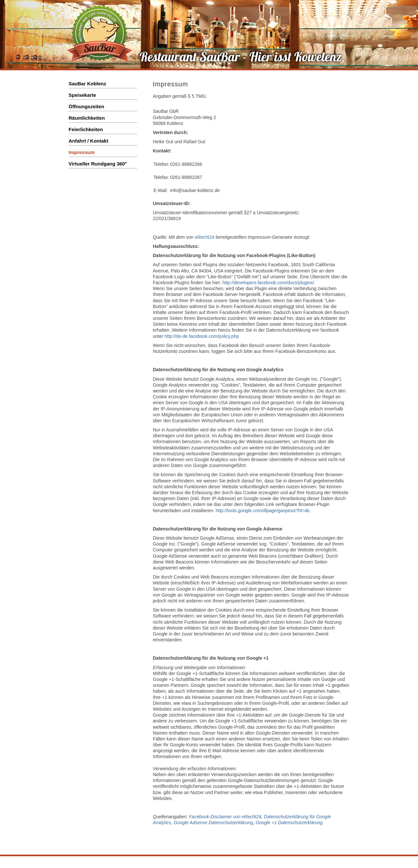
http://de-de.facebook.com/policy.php (202, 336)
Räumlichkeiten (87, 118)
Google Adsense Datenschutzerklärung (213, 823)
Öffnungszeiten (86, 106)
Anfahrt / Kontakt (88, 141)
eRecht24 (204, 237)
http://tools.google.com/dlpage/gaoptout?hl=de (263, 511)
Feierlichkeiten (86, 129)
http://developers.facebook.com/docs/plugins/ (268, 283)
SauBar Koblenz (87, 84)
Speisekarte (82, 95)
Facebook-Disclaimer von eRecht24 (225, 817)
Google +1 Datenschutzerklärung (289, 823)
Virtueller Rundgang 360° (98, 164)
